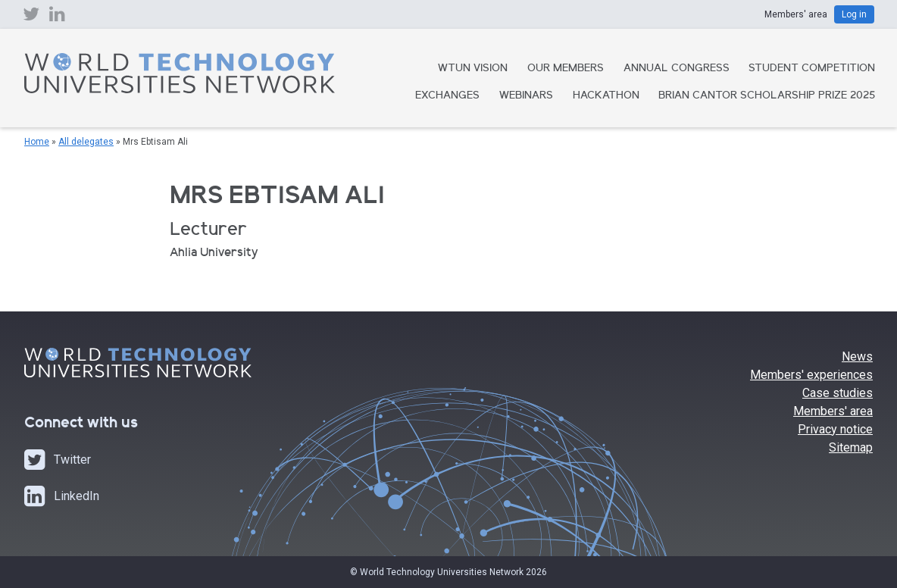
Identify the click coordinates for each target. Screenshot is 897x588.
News (857, 357)
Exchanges (447, 96)
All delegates (86, 142)
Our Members (566, 69)
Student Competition (812, 69)
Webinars (526, 96)
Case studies (838, 393)
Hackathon (606, 96)
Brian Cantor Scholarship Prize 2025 (767, 96)
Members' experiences (811, 375)
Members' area (833, 411)
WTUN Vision (473, 69)
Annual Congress (677, 69)
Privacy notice (835, 429)
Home (37, 142)
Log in (854, 14)
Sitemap (851, 447)
